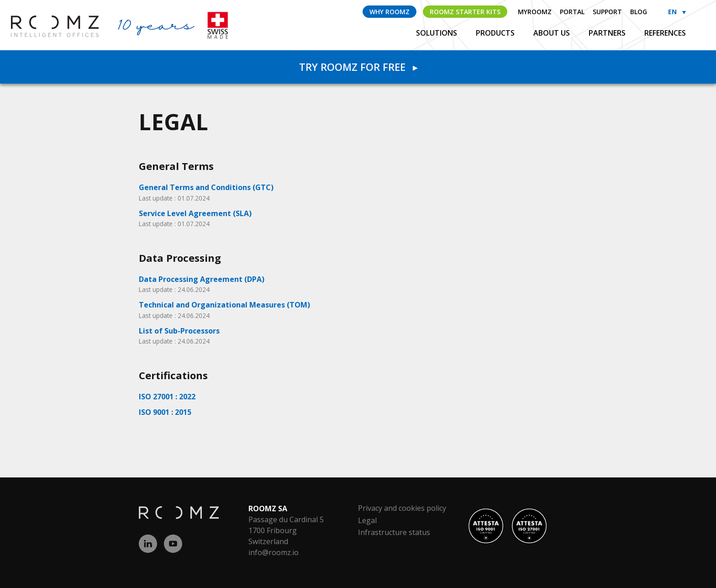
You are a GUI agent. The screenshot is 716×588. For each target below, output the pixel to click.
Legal (367, 520)
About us (553, 33)
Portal (572, 12)
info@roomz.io (274, 552)
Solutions (437, 33)
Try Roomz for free (358, 67)
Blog (639, 12)
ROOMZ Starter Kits (465, 12)
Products (496, 33)
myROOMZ (535, 12)
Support (607, 12)
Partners (608, 33)
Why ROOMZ (390, 12)
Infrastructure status (394, 532)
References (665, 33)
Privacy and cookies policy (402, 508)
